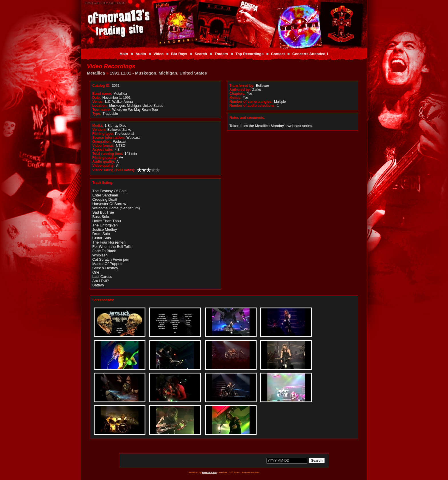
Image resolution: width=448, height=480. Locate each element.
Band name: (102, 94)
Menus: (235, 98)
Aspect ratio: (103, 150)
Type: (97, 114)
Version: (99, 130)
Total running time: (108, 154)
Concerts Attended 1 (310, 54)
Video (158, 54)
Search (201, 54)
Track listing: (103, 183)
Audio (141, 54)
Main (124, 54)
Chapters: (237, 94)
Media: (98, 126)
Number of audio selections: (252, 106)
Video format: (103, 146)
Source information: (109, 138)
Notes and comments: (247, 118)
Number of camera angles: (251, 102)
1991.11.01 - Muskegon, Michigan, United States (158, 73)
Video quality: (103, 166)
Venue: (98, 102)
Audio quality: (104, 162)
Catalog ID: (101, 86)
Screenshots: (103, 300)
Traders (221, 54)
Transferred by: (242, 86)
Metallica (96, 73)
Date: (97, 98)
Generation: (102, 142)
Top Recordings (249, 54)
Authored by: (240, 90)
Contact (278, 54)
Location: (100, 106)
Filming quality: (105, 158)
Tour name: (101, 110)
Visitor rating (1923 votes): (114, 170)
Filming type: (103, 134)
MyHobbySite (209, 472)
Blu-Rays (179, 54)
